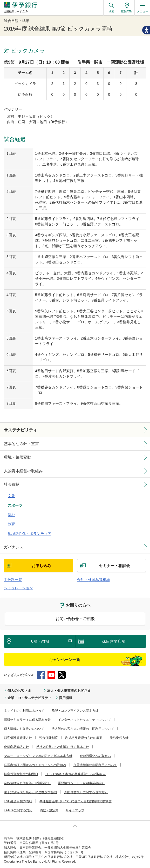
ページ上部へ (75, 826)
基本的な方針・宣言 (21, 444)
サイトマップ (75, 810)
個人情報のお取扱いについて (24, 729)
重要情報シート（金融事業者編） (81, 783)
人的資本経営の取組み (23, 471)
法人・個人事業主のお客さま (69, 691)
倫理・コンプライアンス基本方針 (75, 711)
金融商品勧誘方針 (16, 747)
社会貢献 (12, 484)
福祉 (11, 515)
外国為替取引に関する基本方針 (86, 792)
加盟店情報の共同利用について (95, 765)
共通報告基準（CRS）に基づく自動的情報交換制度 (75, 801)
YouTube (51, 675)
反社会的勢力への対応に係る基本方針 (63, 747)
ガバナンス (14, 547)
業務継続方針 (119, 738)
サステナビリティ (21, 430)
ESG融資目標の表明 (18, 801)
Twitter (62, 675)
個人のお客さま (19, 691)
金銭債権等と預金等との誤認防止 (27, 783)
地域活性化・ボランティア (30, 534)
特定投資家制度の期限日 (21, 774)
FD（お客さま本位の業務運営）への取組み (76, 774)
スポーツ (15, 505)
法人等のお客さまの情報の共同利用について (83, 729)
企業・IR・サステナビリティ (29, 698)
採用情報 (66, 698)
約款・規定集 (49, 810)
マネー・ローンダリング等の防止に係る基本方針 (38, 756)
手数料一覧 (13, 580)
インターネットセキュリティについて (84, 720)
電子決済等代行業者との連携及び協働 (30, 792)
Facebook (41, 675)
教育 (11, 524)
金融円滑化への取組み (95, 756)
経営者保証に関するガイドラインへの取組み (35, 765)
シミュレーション (18, 588)
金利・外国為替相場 (93, 580)
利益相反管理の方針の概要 (84, 738)
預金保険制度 (49, 738)
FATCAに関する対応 (18, 810)
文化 (11, 496)
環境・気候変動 (18, 457)
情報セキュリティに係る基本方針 (27, 720)
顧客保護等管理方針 (18, 738)
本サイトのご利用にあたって (24, 711)
